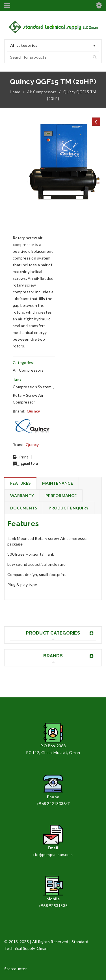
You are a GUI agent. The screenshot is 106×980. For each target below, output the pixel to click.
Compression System (32, 387)
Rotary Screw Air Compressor (28, 399)
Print (21, 457)
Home (15, 92)
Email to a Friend (25, 464)
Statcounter (16, 969)
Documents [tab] (24, 508)
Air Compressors (42, 92)
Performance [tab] (61, 495)
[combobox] (53, 46)
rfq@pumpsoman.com (53, 854)
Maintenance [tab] (58, 483)
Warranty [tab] (22, 495)
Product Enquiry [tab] (69, 508)
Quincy (33, 411)
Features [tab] (20, 483)
